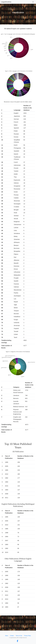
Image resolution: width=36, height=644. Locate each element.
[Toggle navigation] (33, 2)
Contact (12, 636)
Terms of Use (19, 636)
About (7, 636)
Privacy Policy (28, 636)
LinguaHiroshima (6, 2)
